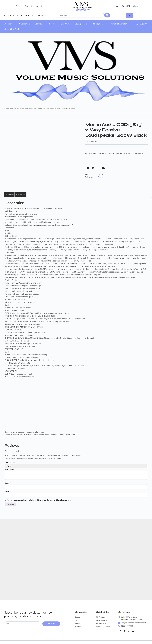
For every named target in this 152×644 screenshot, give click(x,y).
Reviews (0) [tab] (20, 185)
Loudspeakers (14, 109)
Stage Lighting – (141, 24)
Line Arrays (65, 24)
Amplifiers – (9, 24)
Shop (18, 6)
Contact (28, 6)
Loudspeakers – (82, 24)
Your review (10, 460)
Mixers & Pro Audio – (12, 29)
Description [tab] (10, 185)
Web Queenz (89, 638)
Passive (23, 109)
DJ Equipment (24, 24)
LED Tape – (40, 24)
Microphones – (100, 24)
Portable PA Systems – (120, 24)
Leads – (53, 24)
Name (8, 473)
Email (7, 482)
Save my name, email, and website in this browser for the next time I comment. (39, 491)
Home (6, 109)
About (39, 6)
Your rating (10, 453)
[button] (88, 168)
